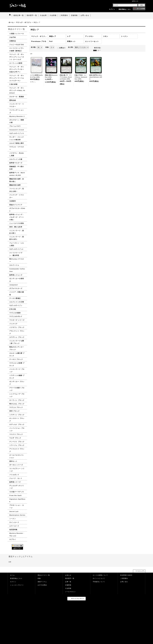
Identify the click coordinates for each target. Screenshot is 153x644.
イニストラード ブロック (17, 370)
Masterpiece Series (17, 515)
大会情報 (68, 588)
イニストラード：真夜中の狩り (17, 238)
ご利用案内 (124, 578)
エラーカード (14, 526)
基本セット (13, 461)
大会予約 (13, 37)
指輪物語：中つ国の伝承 (17, 168)
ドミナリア (13, 324)
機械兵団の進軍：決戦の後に (17, 180)
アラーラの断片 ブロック (17, 389)
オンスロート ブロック (17, 420)
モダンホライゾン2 (16, 249)
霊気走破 (13, 100)
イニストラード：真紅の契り (17, 232)
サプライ (13, 539)
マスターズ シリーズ (17, 320)
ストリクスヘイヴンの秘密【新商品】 (17, 49)
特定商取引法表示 (126, 575)
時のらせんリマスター (17, 260)
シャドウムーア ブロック (17, 395)
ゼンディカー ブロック (17, 383)
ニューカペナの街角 (17, 223)
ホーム (12, 575)
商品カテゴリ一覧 (44, 575)
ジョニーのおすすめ (17, 45)
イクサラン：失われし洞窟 (17, 154)
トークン (13, 519)
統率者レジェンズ (16, 275)
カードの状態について (100, 575)
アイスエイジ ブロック (17, 450)
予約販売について (99, 582)
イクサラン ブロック (17, 327)
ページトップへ (140, 571)
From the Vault (15, 495)
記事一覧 (68, 582)
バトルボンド (14, 475)
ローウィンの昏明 (16, 63)
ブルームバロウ (15, 126)
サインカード (14, 522)
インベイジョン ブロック (17, 429)
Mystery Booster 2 (17, 116)
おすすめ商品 (42, 585)
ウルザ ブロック (15, 438)
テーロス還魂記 (15, 298)
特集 (39, 578)
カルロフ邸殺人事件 (17, 143)
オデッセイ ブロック (17, 424)
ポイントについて (99, 578)
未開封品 (13, 41)
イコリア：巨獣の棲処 (17, 293)
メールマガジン (70, 592)
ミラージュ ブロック (17, 445)
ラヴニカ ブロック (16, 407)
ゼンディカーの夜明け (17, 280)
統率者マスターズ (16, 163)
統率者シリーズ (15, 482)
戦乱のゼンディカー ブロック (17, 348)
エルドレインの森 (16, 159)
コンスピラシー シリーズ (17, 470)
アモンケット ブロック (17, 332)
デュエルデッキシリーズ (17, 487)
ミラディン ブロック (17, 415)
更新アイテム (42, 582)
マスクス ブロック (16, 434)
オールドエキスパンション (17, 456)
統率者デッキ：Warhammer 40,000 (17, 174)
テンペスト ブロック (17, 442)
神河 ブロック (14, 411)
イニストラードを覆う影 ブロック (17, 342)
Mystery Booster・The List (17, 534)
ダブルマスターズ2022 (17, 210)
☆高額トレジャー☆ (17, 34)
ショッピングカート (17, 585)
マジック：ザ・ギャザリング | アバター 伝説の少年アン (17, 69)
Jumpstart (14, 285)
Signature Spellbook (17, 500)
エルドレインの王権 (17, 302)
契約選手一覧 (70, 578)
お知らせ (68, 575)
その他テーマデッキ (17, 492)
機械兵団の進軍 (15, 185)
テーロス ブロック (16, 359)
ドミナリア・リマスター (17, 196)
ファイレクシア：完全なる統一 (17, 190)
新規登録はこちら (125, 9)
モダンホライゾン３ (17, 133)
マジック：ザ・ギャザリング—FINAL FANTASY (17, 90)
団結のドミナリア (16, 205)
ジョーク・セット (16, 478)
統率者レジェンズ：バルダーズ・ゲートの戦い (17, 217)
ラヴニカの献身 (15, 313)
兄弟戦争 (13, 201)
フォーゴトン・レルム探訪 (17, 244)
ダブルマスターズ (16, 288)
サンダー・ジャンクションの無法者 (17, 138)
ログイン (112, 9)
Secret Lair (14, 511)
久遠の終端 (13, 84)
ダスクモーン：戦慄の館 (17, 121)
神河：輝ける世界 (16, 227)
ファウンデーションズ (17, 111)
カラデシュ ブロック (17, 337)
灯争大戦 (13, 309)
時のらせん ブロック (17, 404)
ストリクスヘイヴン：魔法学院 (16, 254)
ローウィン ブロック (17, 400)
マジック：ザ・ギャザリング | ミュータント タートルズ (17, 57)
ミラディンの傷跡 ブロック (17, 377)
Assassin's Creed (17, 130)
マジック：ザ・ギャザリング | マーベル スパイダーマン (17, 78)
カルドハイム (14, 265)
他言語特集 (13, 530)
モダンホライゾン (16, 305)
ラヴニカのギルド (16, 316)
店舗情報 (68, 585)
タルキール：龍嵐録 (17, 97)
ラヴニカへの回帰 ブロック (17, 364)
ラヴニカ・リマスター (17, 148)
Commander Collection (17, 270)
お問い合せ (124, 582)
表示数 (34, 47)
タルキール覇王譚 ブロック (17, 354)
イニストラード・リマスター (17, 105)
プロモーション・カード (17, 506)
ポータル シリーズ (16, 465)
